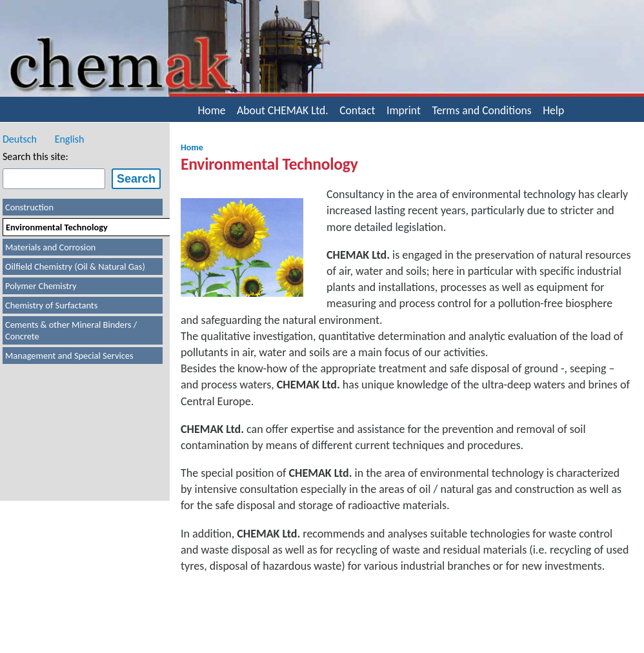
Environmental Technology (57, 227)
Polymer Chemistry (41, 286)
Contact (357, 110)
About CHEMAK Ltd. (283, 110)
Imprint (404, 110)
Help (553, 110)
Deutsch (20, 139)
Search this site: (35, 156)
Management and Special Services (69, 356)
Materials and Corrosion (50, 247)
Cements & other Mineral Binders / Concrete (71, 330)
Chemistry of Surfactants (51, 305)
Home (211, 110)
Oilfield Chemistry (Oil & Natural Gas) (75, 266)
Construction (29, 207)
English (70, 139)
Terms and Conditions (481, 110)
